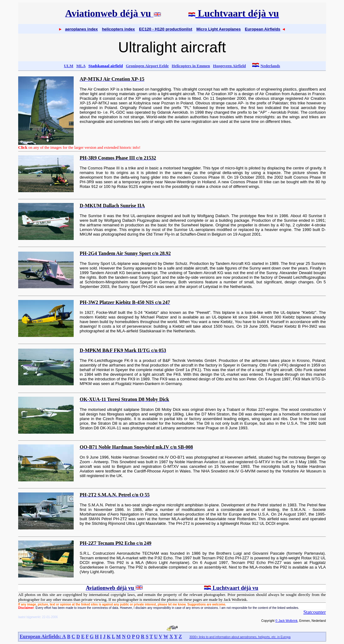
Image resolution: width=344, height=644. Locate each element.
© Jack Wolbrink (286, 621)
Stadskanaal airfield (106, 66)
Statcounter (315, 612)
